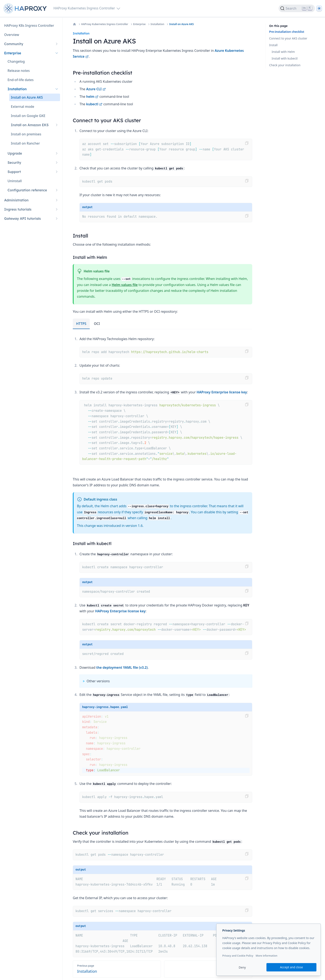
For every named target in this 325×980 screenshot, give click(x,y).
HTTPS (81, 324)
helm (92, 97)
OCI (97, 324)
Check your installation (285, 65)
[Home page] (26, 8)
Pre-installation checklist (287, 32)
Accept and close (292, 967)
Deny (242, 967)
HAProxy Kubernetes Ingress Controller (105, 24)
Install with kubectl (285, 58)
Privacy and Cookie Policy (238, 956)
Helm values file (125, 285)
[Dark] (319, 8)
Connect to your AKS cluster (288, 38)
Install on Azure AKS (181, 24)
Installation (157, 24)
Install (273, 45)
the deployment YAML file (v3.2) (122, 667)
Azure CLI (96, 89)
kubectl (94, 104)
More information (266, 956)
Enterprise (139, 24)
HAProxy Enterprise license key (222, 392)
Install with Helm (283, 52)
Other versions (98, 681)
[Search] (297, 8)
